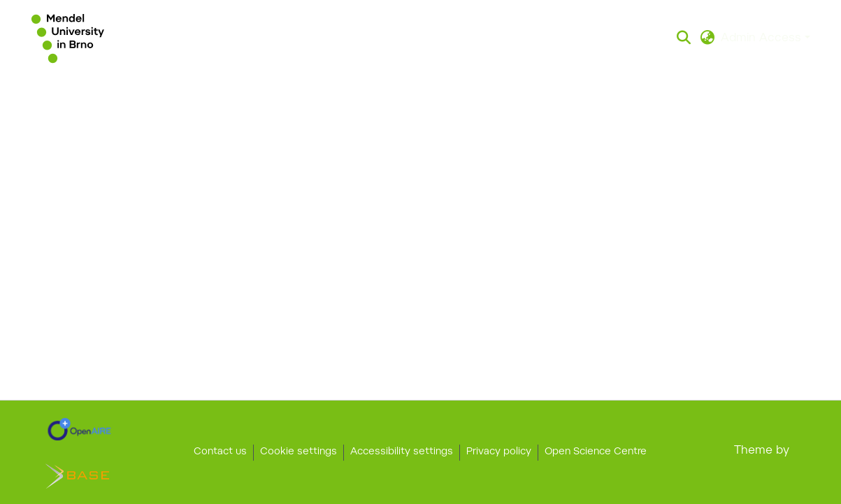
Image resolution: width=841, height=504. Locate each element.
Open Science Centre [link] (596, 452)
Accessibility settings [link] (402, 452)
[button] (68, 38)
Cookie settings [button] (299, 452)
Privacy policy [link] (499, 452)
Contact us (220, 452)
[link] (79, 429)
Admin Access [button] (763, 38)
